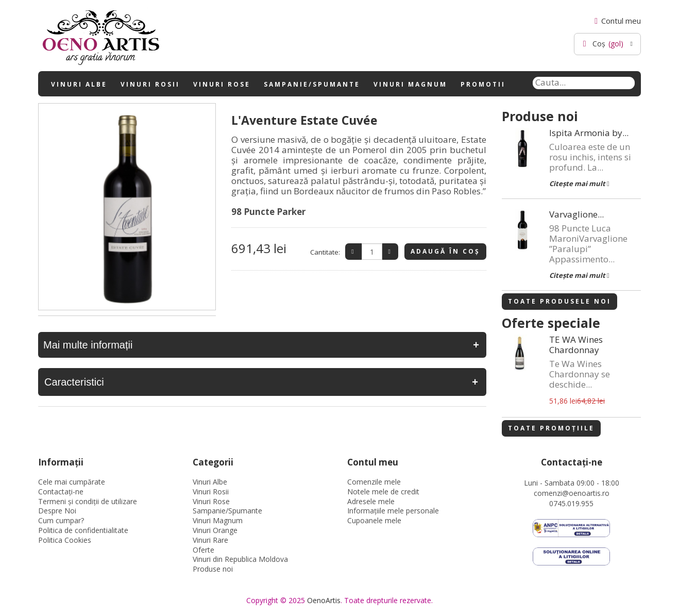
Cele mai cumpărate (72, 482)
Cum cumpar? (61, 520)
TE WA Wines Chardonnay (576, 345)
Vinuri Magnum (410, 84)
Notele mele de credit (383, 492)
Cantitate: (325, 252)
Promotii (483, 84)
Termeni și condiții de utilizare (88, 501)
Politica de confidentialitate (83, 530)
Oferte (203, 550)
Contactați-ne (61, 492)
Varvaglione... (576, 214)
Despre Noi (57, 511)
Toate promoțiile (551, 428)
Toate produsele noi (559, 301)
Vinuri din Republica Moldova (240, 559)
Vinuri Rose (222, 84)
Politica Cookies (65, 540)
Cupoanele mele (374, 520)
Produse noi (213, 569)
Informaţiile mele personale (393, 511)
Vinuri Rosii (150, 84)
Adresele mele (371, 501)
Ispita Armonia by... (589, 133)
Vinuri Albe (79, 84)
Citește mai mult (579, 184)
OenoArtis (324, 600)
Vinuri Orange (215, 530)
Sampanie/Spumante (312, 84)
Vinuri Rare (210, 540)
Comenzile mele (374, 482)
